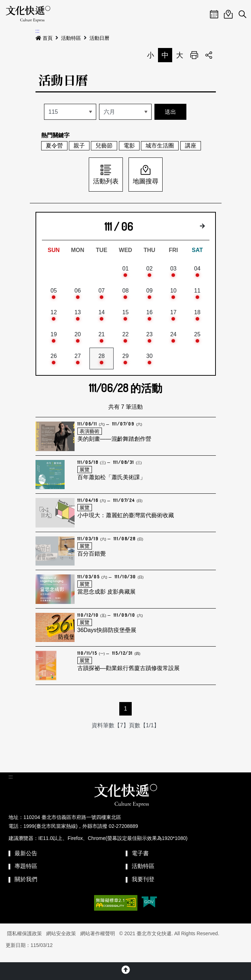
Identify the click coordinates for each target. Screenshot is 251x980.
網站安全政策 (61, 940)
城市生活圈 (160, 146)
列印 (194, 55)
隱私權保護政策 (24, 940)
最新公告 (26, 860)
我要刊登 (143, 886)
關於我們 (26, 886)
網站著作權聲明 (98, 940)
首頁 (44, 38)
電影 (129, 146)
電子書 (140, 860)
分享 (209, 55)
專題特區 (26, 873)
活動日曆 (99, 38)
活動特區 (71, 38)
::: (38, 31)
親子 (79, 146)
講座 (191, 146)
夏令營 (54, 146)
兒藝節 (104, 146)
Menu (200, 14)
